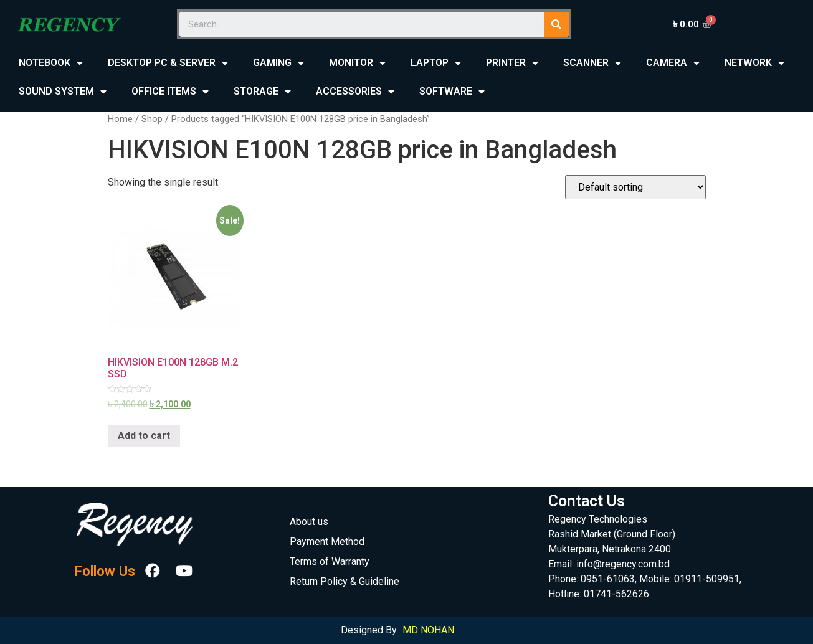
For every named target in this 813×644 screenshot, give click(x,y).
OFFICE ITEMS (170, 92)
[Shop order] (635, 187)
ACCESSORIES (355, 92)
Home (120, 119)
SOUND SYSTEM (63, 92)
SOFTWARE (452, 92)
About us (309, 522)
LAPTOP (436, 63)
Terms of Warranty (330, 561)
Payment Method (327, 542)
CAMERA (673, 63)
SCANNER (592, 63)
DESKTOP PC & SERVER (168, 63)
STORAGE (262, 92)
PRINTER (512, 63)
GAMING (278, 63)
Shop (152, 119)
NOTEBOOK (51, 63)
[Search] (556, 24)
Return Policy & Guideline (345, 581)
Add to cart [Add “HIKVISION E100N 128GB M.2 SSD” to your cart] (144, 436)
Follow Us (105, 572)
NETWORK (754, 63)
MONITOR (357, 63)
